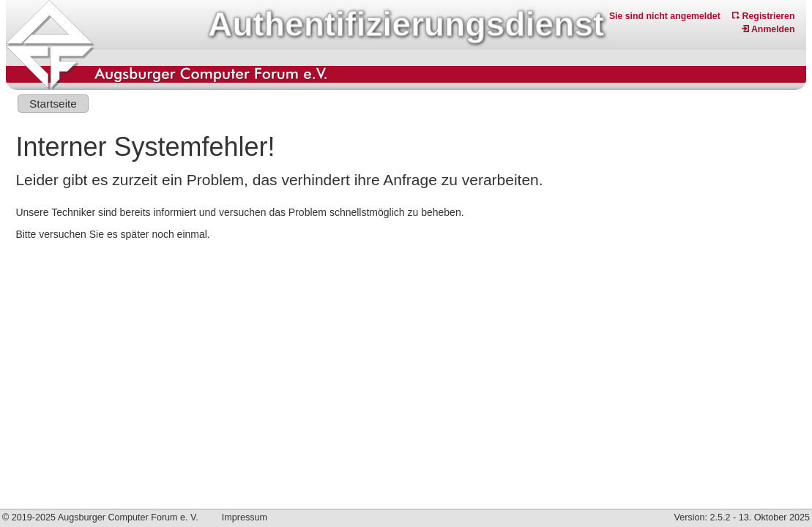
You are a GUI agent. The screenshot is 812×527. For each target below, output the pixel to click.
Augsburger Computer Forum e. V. (128, 517)
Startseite (53, 104)
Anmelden (768, 29)
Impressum (245, 517)
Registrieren (763, 16)
